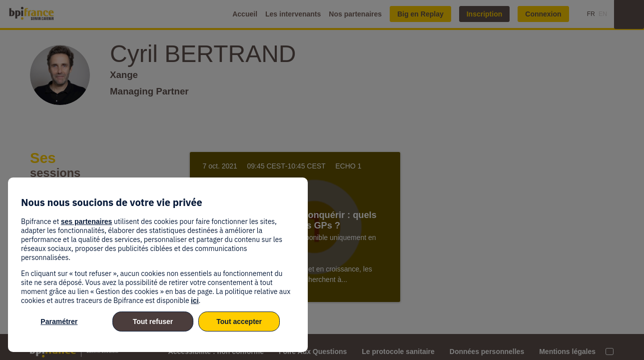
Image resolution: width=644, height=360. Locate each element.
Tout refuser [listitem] (153, 321)
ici (195, 300)
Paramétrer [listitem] (59, 321)
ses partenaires (87, 221)
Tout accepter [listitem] (239, 321)
